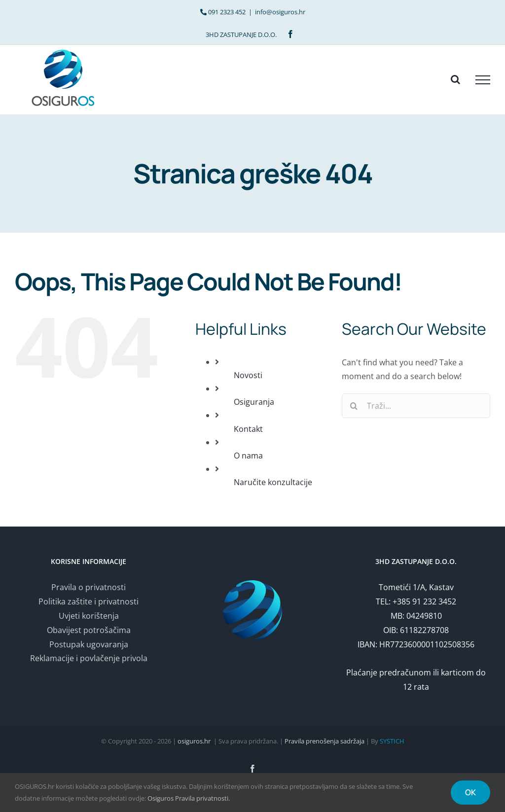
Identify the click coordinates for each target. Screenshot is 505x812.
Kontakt (248, 429)
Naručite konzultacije (273, 482)
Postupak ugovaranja (89, 644)
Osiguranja (254, 402)
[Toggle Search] (455, 79)
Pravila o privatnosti (89, 587)
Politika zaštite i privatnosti (89, 601)
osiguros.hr (194, 741)
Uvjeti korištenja (89, 616)
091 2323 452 (227, 12)
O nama (248, 456)
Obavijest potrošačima (89, 630)
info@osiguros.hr (280, 12)
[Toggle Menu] (483, 80)
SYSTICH (392, 741)
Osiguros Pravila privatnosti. (189, 798)
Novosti (248, 375)
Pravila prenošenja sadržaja (325, 741)
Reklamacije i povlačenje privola (89, 658)
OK (470, 792)
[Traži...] (416, 406)
